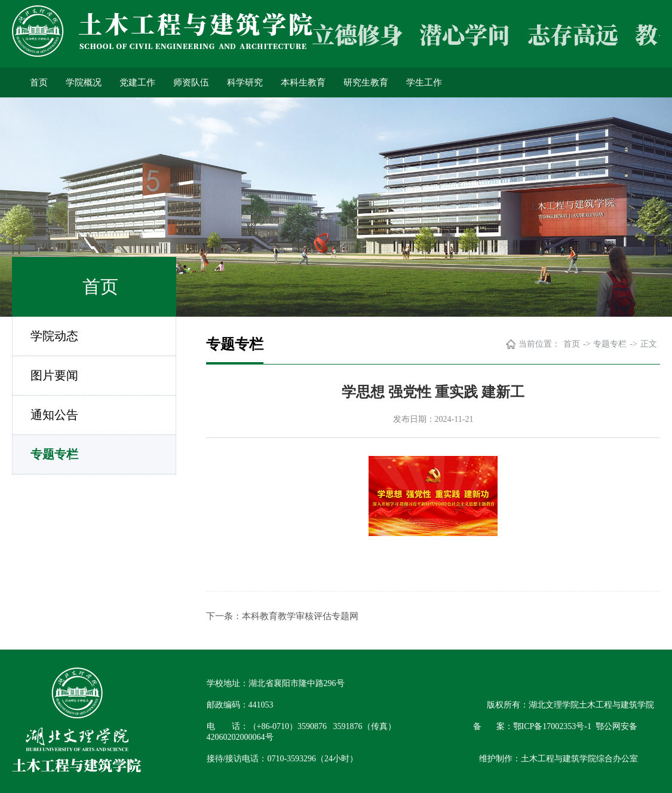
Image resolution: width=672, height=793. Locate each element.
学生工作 (424, 82)
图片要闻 (54, 375)
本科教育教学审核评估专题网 (300, 616)
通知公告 (54, 415)
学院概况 (84, 82)
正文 (649, 344)
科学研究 (245, 82)
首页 (39, 82)
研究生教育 (366, 82)
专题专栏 (54, 454)
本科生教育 (303, 82)
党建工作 (137, 82)
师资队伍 (191, 82)
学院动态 (54, 336)
